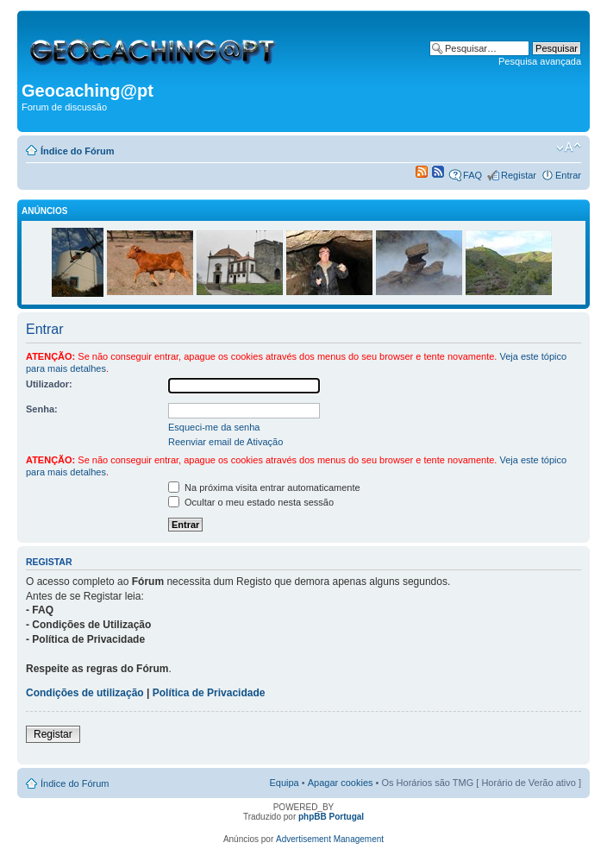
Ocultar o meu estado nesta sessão (251, 502)
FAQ (472, 175)
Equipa (284, 783)
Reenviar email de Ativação (225, 442)
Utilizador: (49, 384)
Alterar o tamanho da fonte (569, 148)
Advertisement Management (330, 839)
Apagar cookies (341, 783)
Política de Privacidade (209, 693)
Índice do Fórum (78, 151)
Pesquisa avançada (540, 61)
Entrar (568, 175)
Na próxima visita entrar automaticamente (264, 487)
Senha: (42, 409)
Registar (519, 175)
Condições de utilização (85, 693)
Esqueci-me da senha (214, 427)
